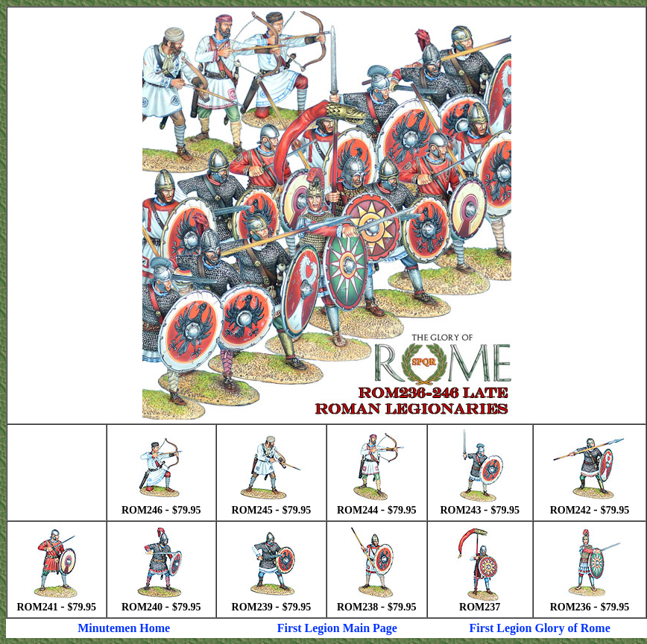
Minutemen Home (124, 628)
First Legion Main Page (337, 628)
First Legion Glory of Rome (539, 628)
